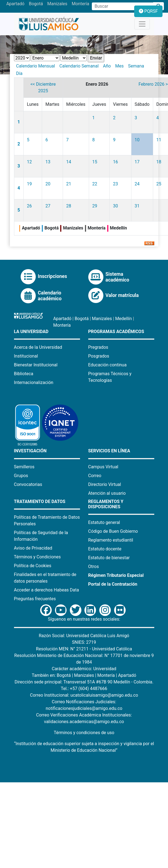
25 (159, 184)
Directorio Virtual (105, 484)
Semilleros (24, 467)
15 (95, 162)
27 (48, 206)
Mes (119, 66)
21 (69, 184)
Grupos (21, 476)
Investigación (30, 451)
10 (137, 140)
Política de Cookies (33, 566)
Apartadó (15, 4)
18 (159, 162)
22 (95, 184)
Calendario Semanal (79, 66)
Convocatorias (28, 484)
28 (69, 206)
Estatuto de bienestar (109, 558)
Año (107, 66)
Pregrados (98, 347)
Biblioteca (24, 374)
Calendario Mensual (36, 66)
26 (29, 206)
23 (115, 184)
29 (95, 206)
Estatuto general (104, 522)
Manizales (57, 4)
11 (159, 140)
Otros (94, 567)
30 (115, 206)
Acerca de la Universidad (38, 347)
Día (19, 73)
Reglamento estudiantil (111, 540)
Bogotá (36, 4)
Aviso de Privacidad (33, 548)
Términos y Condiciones (38, 557)
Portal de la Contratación (113, 584)
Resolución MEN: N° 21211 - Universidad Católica (84, 649)
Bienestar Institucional (36, 365)
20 (48, 184)
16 (115, 162)
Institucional (26, 356)
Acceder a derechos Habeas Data (47, 590)
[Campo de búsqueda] (123, 6)
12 (29, 162)
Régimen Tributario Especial (116, 575)
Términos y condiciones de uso (84, 733)
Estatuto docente (105, 549)
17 (137, 162)
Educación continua (108, 365)
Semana (136, 66)
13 (48, 162)
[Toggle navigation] (142, 24)
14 (69, 162)
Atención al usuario (107, 493)
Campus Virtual (103, 467)
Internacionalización (34, 382)
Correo (95, 476)
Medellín (124, 319)
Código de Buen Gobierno (113, 531)
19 (29, 184)
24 (137, 184)
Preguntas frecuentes (35, 599)
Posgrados (99, 356)
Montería (81, 4)
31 (137, 206)
